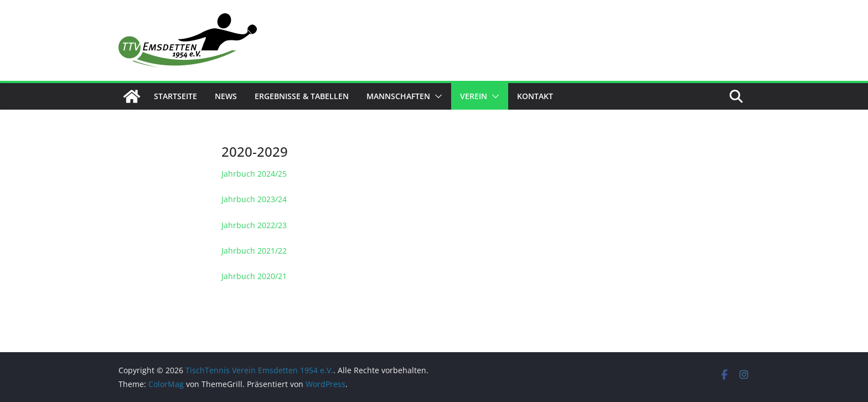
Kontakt (535, 96)
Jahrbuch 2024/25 (254, 174)
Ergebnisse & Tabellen (302, 96)
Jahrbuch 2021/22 (254, 251)
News (226, 96)
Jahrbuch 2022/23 (254, 225)
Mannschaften (398, 96)
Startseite (175, 96)
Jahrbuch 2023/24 (254, 199)
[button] (436, 96)
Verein (474, 96)
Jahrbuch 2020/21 (254, 276)
